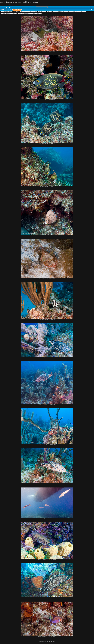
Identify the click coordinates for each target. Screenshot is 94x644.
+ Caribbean (42, 12)
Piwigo (49, 643)
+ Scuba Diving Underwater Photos (28, 12)
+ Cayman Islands (36, 14)
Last (54, 642)
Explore (10, 7)
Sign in (92, 7)
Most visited (24, 7)
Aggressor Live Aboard (17, 10)
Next (51, 642)
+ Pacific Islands (6, 14)
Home (2, 9)
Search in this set (8, 12)
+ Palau (14, 14)
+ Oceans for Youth (80, 12)
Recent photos (31, 7)
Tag (6, 9)
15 (49, 642)
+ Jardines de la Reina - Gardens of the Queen (64, 12)
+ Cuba (50, 12)
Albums (2, 7)
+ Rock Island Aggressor (24, 14)
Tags (6, 7)
